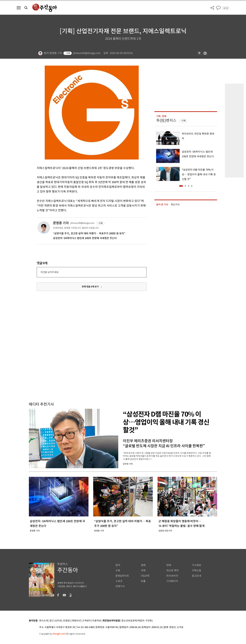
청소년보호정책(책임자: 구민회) (137, 621)
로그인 (226, 8)
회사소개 (44, 621)
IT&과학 (145, 576)
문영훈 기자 (61, 223)
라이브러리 (172, 576)
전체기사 (120, 586)
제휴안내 (76, 621)
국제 (143, 571)
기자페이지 (172, 581)
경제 (143, 565)
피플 (143, 581)
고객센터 (86, 621)
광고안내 (196, 576)
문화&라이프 (122, 576)
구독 (68, 53)
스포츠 (119, 581)
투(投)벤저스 (166, 120)
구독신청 (196, 571)
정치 (118, 565)
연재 (169, 565)
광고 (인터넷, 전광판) (60, 621)
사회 (118, 571)
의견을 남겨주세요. (50, 272)
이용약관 (97, 621)
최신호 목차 (172, 571)
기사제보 (196, 565)
